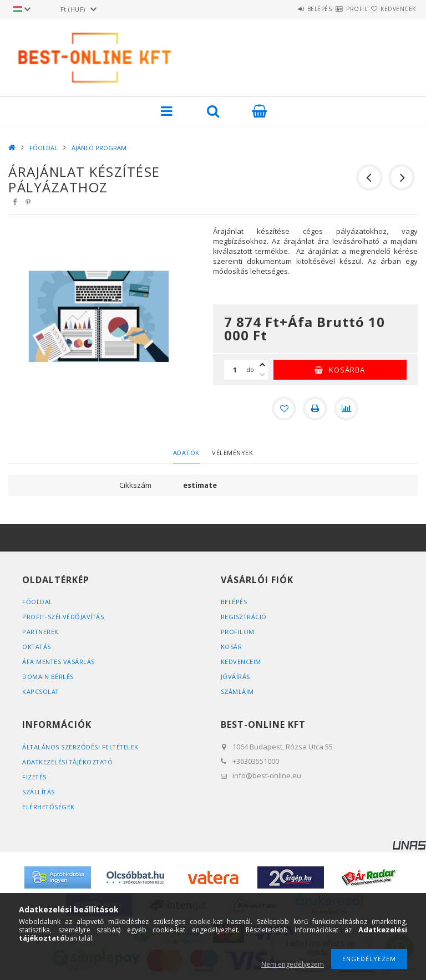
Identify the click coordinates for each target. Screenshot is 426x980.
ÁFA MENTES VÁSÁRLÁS (59, 662)
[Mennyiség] (235, 370)
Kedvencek (392, 9)
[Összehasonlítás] (346, 409)
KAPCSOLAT (41, 691)
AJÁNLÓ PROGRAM (99, 148)
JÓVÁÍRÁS (235, 677)
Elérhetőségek (49, 807)
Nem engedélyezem (293, 964)
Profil (337, 9)
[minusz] (262, 375)
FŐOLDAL (44, 148)
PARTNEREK (41, 632)
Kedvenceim (241, 662)
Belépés (287, 9)
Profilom (238, 632)
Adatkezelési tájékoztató (69, 762)
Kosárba (347, 370)
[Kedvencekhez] (284, 409)
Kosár (232, 647)
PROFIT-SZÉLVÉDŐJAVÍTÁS (64, 617)
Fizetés (35, 777)
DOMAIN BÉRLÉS (48, 677)
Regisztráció (244, 617)
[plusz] (262, 365)
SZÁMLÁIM (237, 691)
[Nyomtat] (315, 409)
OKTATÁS (37, 647)
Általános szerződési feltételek (81, 747)
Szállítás (39, 792)
